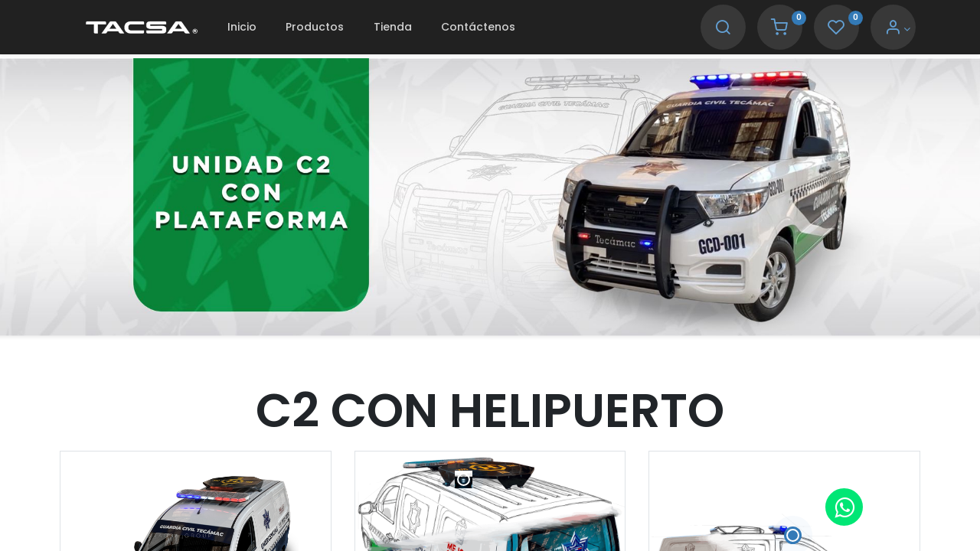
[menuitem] (242, 27)
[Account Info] (898, 29)
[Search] (723, 29)
